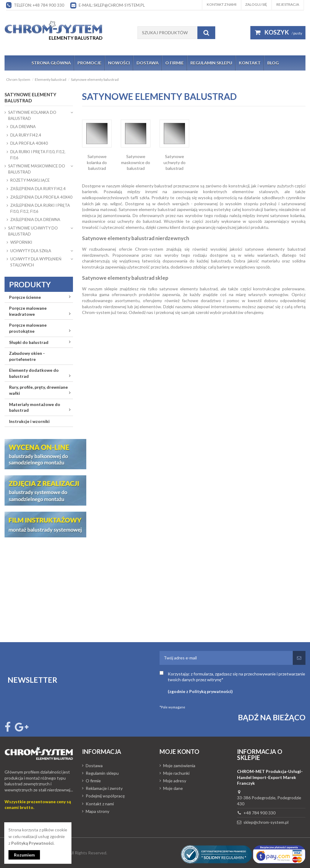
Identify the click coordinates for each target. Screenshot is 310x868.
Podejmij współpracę (105, 796)
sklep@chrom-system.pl (266, 822)
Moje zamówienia (179, 766)
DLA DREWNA (23, 127)
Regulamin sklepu (102, 773)
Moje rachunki (176, 773)
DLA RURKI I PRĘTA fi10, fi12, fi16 (38, 155)
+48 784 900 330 (259, 813)
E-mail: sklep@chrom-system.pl (112, 5)
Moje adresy (175, 781)
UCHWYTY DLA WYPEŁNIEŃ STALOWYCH (36, 262)
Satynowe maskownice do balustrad (136, 162)
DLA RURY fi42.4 (26, 135)
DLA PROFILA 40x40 (29, 143)
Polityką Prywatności (32, 843)
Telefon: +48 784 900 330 (39, 5)
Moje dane (173, 788)
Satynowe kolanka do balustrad (97, 162)
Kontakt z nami (222, 4)
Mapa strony (97, 811)
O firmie (93, 781)
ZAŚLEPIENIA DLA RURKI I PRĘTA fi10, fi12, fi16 (40, 208)
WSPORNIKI (21, 242)
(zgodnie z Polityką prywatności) (200, 691)
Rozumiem (24, 855)
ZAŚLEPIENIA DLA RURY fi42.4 (38, 189)
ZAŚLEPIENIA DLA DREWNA (35, 219)
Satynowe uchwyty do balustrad (175, 162)
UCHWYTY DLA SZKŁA (31, 251)
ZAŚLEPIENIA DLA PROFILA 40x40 (41, 197)
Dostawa (94, 766)
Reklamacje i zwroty (104, 788)
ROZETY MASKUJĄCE (30, 180)
